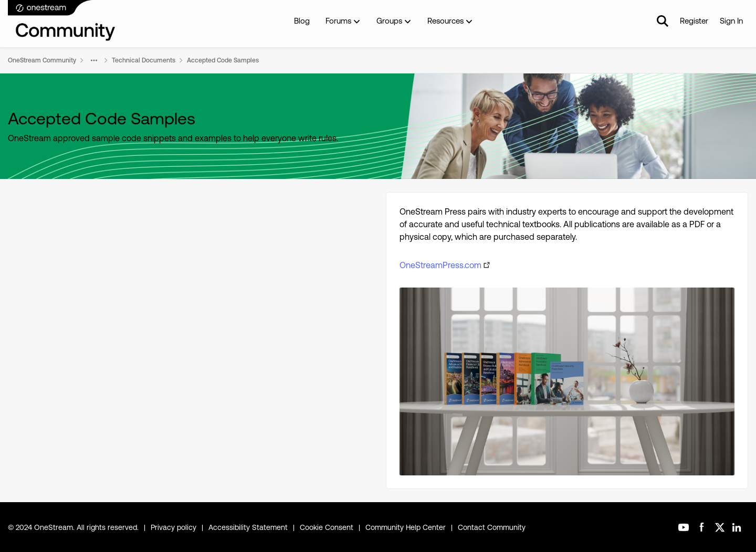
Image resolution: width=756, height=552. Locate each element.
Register (694, 21)
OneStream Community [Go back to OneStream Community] (42, 60)
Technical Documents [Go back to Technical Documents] (144, 60)
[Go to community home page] (62, 21)
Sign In (731, 21)
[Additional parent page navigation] (94, 60)
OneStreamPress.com (440, 265)
